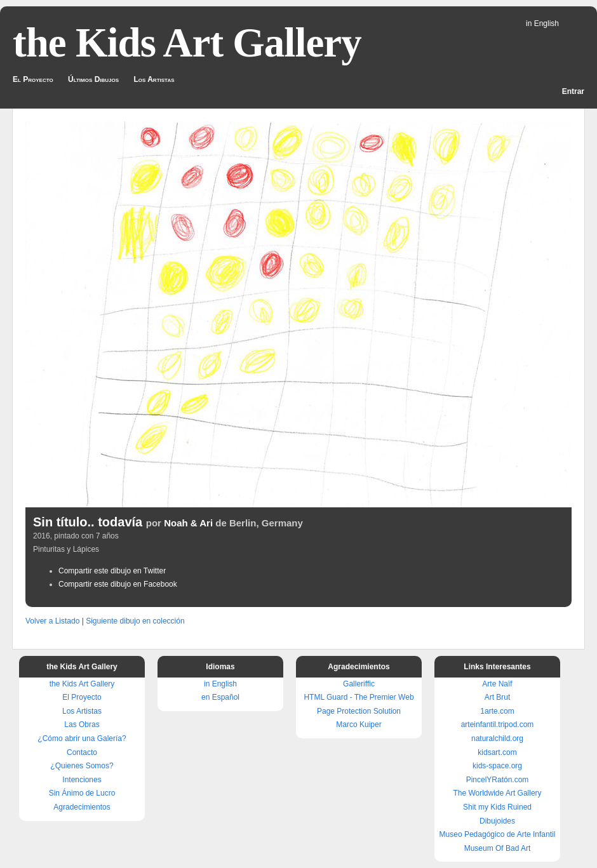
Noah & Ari (188, 523)
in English (542, 23)
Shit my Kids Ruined (497, 807)
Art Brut (498, 697)
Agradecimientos (82, 807)
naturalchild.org (497, 738)
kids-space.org (497, 766)
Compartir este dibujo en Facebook (118, 584)
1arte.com (497, 711)
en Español (220, 697)
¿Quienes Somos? (82, 766)
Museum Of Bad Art (498, 848)
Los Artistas (154, 79)
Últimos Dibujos (93, 79)
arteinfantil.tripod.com (498, 724)
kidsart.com (497, 752)
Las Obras (82, 724)
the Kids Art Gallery (187, 43)
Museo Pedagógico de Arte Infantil (498, 834)
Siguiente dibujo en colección (135, 621)
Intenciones (82, 780)
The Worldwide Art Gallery (497, 793)
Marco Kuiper (359, 724)
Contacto (82, 752)
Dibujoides (497, 821)
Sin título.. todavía (88, 522)
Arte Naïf (497, 684)
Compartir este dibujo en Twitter (112, 571)
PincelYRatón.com (498, 780)
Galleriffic (359, 684)
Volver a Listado (52, 621)
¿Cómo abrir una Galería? (82, 738)
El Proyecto (33, 79)
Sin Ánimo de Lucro (82, 793)
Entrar (573, 91)
